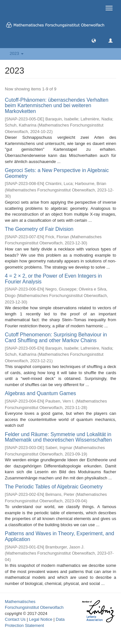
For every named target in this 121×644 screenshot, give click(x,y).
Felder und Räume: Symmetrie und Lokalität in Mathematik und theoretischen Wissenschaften (58, 437)
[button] (94, 40)
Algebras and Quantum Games (40, 393)
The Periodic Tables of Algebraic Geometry (54, 487)
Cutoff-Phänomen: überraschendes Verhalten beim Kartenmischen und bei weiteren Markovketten (57, 106)
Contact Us (15, 619)
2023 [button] (17, 53)
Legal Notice (41, 619)
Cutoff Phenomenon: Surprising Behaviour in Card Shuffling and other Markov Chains (56, 337)
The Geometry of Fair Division (39, 229)
